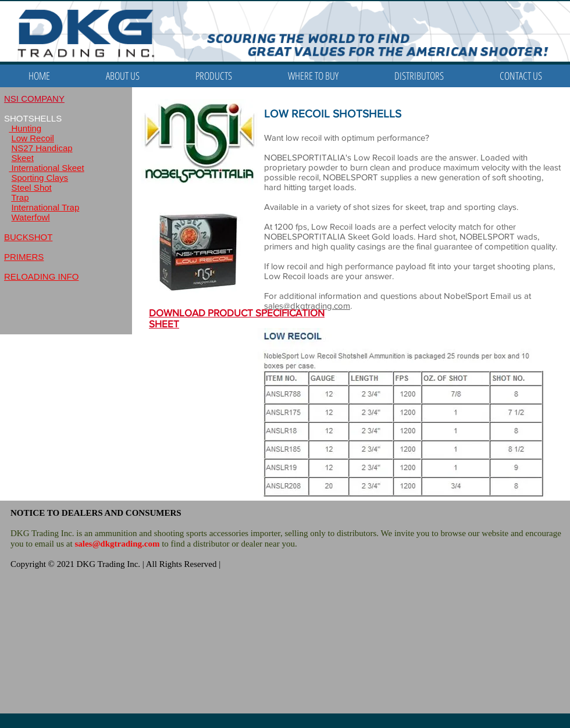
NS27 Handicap (42, 148)
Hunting (25, 128)
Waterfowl (31, 217)
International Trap (46, 207)
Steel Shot (32, 188)
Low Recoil (33, 138)
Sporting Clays (40, 178)
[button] (214, 76)
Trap (20, 197)
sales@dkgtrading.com (117, 544)
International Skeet (46, 168)
